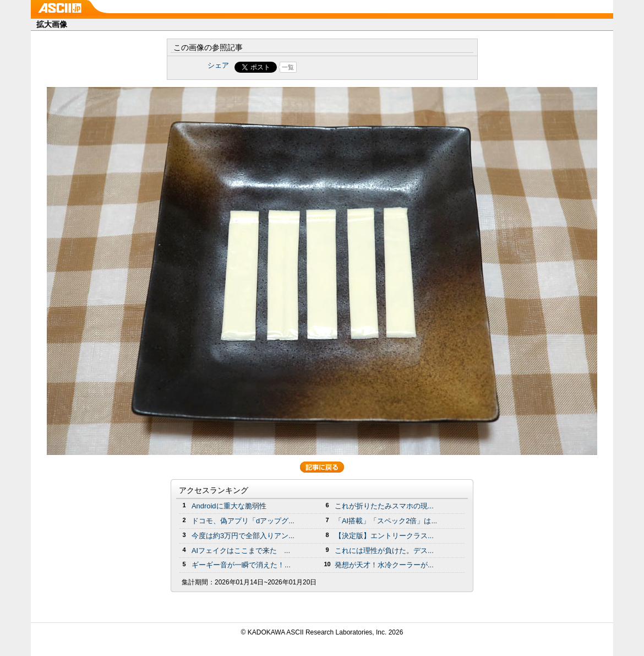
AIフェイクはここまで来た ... (241, 551)
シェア (218, 65)
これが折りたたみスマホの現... (384, 506)
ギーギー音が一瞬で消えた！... (241, 565)
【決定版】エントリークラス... (384, 536)
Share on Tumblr (363, 67)
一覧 (288, 67)
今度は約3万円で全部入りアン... (243, 536)
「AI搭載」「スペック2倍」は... (386, 521)
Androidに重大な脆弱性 (229, 506)
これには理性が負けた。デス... (384, 551)
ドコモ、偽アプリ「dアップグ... (243, 521)
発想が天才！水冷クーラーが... (384, 565)
